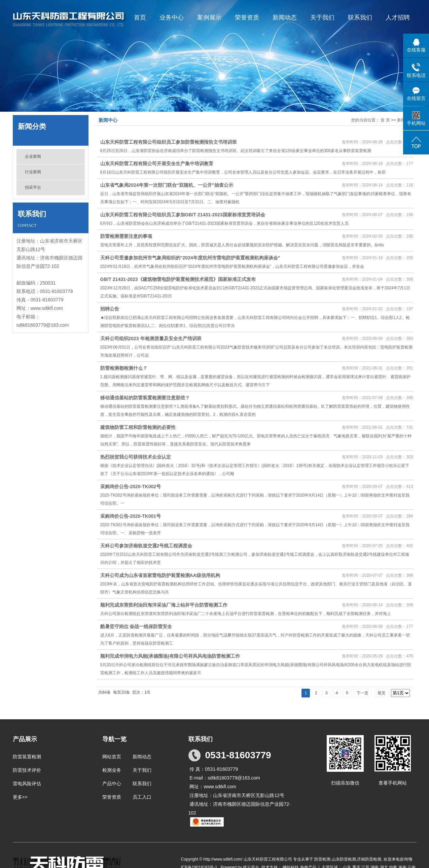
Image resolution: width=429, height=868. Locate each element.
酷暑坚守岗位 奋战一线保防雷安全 (136, 626)
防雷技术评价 (27, 770)
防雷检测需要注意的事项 (126, 236)
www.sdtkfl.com (47, 308)
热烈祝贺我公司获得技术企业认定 (136, 457)
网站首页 (112, 757)
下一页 (362, 693)
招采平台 (33, 187)
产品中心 (112, 784)
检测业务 (112, 770)
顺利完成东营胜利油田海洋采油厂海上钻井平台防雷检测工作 (164, 605)
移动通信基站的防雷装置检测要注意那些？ (145, 398)
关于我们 (322, 17)
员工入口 (142, 797)
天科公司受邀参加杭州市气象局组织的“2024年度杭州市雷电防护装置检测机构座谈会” (190, 258)
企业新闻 (33, 156)
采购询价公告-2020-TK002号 (131, 486)
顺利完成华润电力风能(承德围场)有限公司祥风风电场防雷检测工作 (170, 656)
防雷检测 (322, 859)
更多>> (20, 797)
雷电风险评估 (27, 784)
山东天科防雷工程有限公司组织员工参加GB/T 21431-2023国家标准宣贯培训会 (183, 215)
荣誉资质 (247, 17)
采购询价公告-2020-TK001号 (131, 516)
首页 (140, 17)
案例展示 (209, 17)
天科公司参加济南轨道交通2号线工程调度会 (146, 546)
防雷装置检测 (27, 757)
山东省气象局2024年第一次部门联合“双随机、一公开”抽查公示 (167, 185)
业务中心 (172, 17)
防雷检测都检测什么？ (124, 368)
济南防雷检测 (369, 859)
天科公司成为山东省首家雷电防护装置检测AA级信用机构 (160, 575)
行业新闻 (33, 172)
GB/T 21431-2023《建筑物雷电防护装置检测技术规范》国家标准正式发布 (178, 279)
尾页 (382, 693)
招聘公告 (110, 309)
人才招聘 (398, 17)
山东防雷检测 (344, 859)
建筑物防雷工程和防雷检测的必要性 (138, 427)
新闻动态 (285, 17)
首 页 (385, 120)
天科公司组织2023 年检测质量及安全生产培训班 (151, 338)
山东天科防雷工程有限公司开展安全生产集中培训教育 (157, 164)
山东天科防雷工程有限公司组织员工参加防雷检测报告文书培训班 (169, 142)
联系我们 (360, 17)
